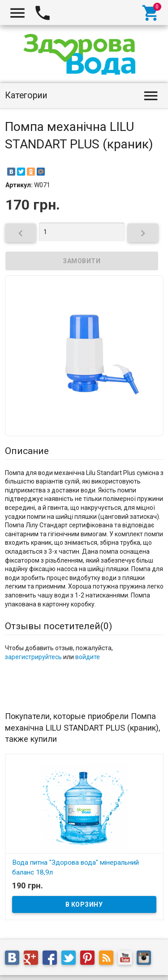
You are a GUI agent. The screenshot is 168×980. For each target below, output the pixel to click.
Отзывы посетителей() (58, 626)
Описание (27, 451)
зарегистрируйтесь (33, 657)
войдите (88, 657)
